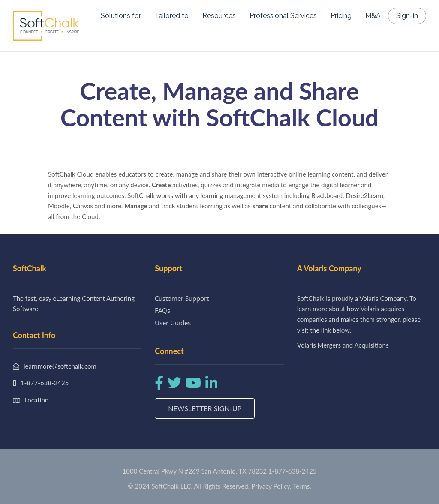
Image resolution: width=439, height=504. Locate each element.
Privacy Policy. (271, 486)
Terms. (302, 486)
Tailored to (172, 16)
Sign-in (407, 16)
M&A (373, 16)
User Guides (173, 323)
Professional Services (283, 16)
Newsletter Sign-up (205, 408)
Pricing (341, 16)
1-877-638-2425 (292, 471)
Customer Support (182, 298)
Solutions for (121, 16)
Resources (219, 16)
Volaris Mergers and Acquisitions (343, 345)
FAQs (162, 310)
